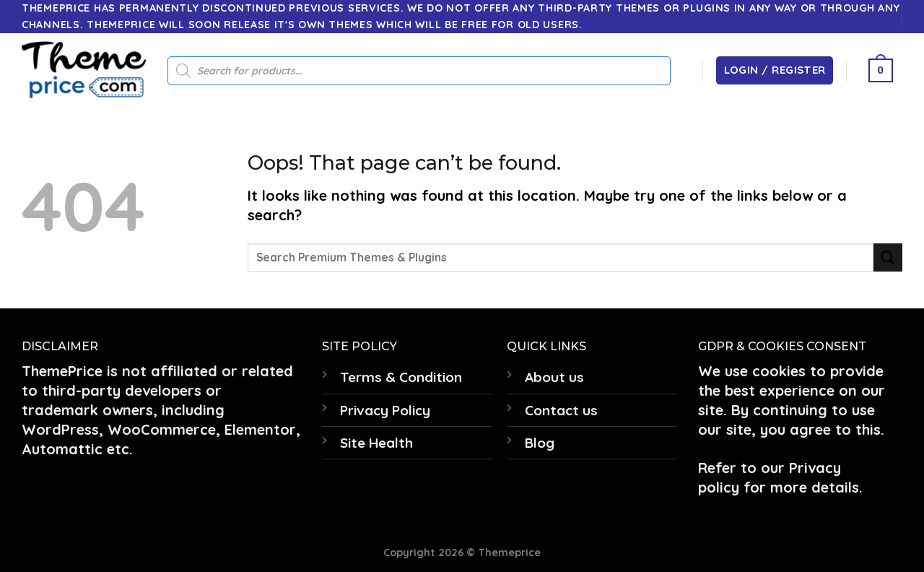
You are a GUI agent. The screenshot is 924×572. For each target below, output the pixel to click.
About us (554, 377)
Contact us (561, 410)
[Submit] (888, 257)
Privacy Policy (385, 410)
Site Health (376, 443)
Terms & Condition (401, 377)
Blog (540, 443)
